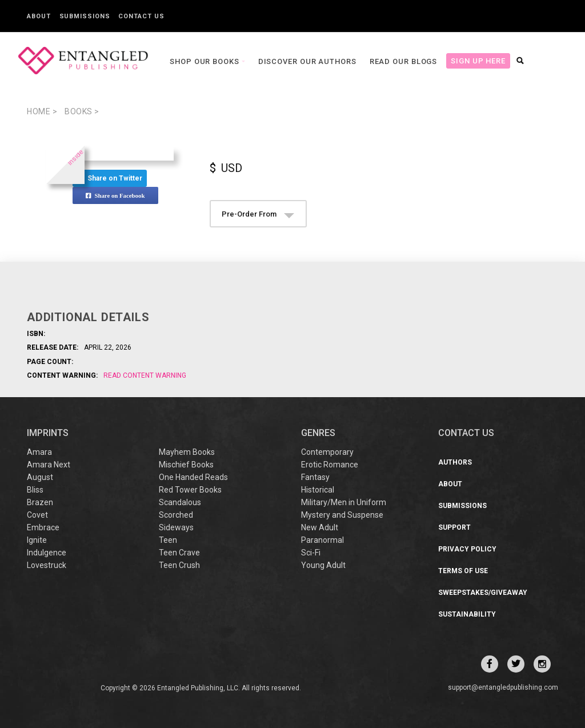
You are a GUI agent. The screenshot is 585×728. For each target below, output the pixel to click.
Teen (168, 540)
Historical (318, 490)
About (39, 16)
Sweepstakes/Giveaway (483, 593)
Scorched (176, 515)
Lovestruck (47, 565)
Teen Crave (179, 553)
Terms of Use (463, 571)
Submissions (85, 16)
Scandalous (180, 502)
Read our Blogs (376, 61)
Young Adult (323, 565)
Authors (455, 462)
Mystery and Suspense (342, 515)
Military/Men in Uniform (344, 502)
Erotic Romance (330, 465)
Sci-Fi (311, 553)
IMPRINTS (48, 433)
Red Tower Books (190, 490)
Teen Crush (179, 565)
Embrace (43, 527)
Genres (318, 433)
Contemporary (327, 452)
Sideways (176, 527)
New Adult (320, 527)
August (40, 477)
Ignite (37, 540)
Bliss (35, 490)
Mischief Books (186, 465)
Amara (39, 452)
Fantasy (315, 477)
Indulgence (47, 553)
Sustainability (467, 614)
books (82, 111)
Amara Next (49, 465)
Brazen (40, 502)
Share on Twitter (110, 178)
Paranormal (322, 540)
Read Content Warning (145, 375)
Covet (37, 515)
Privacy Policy (467, 549)
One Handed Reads (193, 477)
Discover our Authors (279, 61)
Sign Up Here (450, 61)
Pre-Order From (258, 214)
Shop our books (178, 61)
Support (454, 527)
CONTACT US (466, 433)
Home (42, 111)
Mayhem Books (187, 452)
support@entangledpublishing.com (503, 687)
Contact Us (141, 16)
